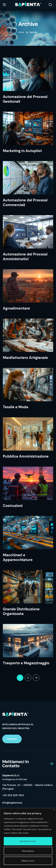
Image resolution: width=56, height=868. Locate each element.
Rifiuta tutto (28, 861)
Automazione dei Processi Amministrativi (25, 257)
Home (21, 32)
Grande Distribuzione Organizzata (21, 611)
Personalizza (28, 851)
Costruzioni (13, 506)
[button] (50, 5)
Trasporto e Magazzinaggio (26, 663)
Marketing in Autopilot (22, 151)
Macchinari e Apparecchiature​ (18, 557)
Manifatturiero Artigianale (25, 358)
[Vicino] (54, 810)
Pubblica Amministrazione (26, 456)
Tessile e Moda (16, 407)
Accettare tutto (28, 841)
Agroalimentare (16, 308)
